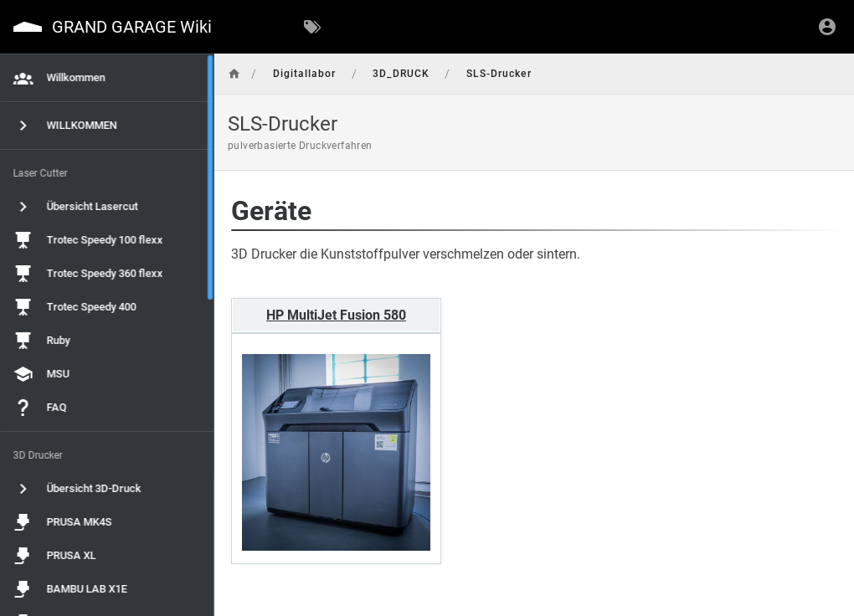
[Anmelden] (827, 27)
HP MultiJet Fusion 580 (319, 314)
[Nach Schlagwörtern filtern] (312, 27)
